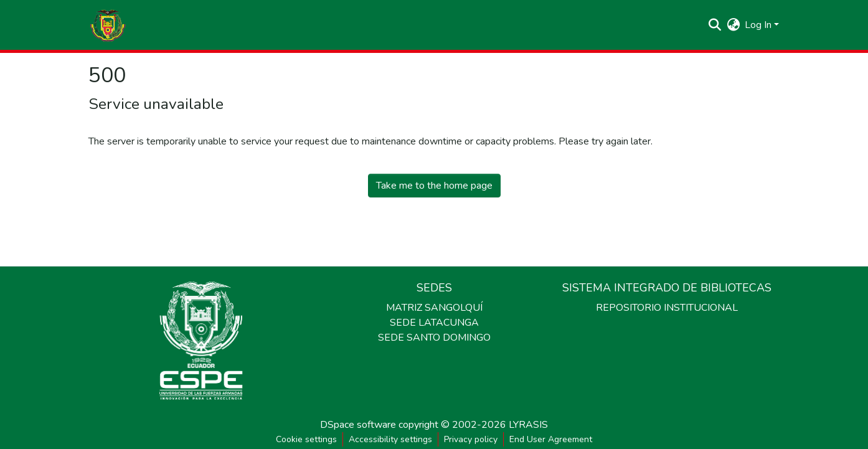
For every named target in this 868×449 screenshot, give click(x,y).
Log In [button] (759, 25)
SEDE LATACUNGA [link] (434, 323)
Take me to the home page (434, 186)
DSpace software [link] (358, 425)
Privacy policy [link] (471, 439)
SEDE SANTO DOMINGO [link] (434, 338)
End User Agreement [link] (551, 439)
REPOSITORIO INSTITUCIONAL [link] (667, 308)
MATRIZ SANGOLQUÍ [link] (434, 308)
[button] (108, 25)
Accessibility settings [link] (390, 439)
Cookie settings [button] (306, 439)
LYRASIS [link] (528, 425)
